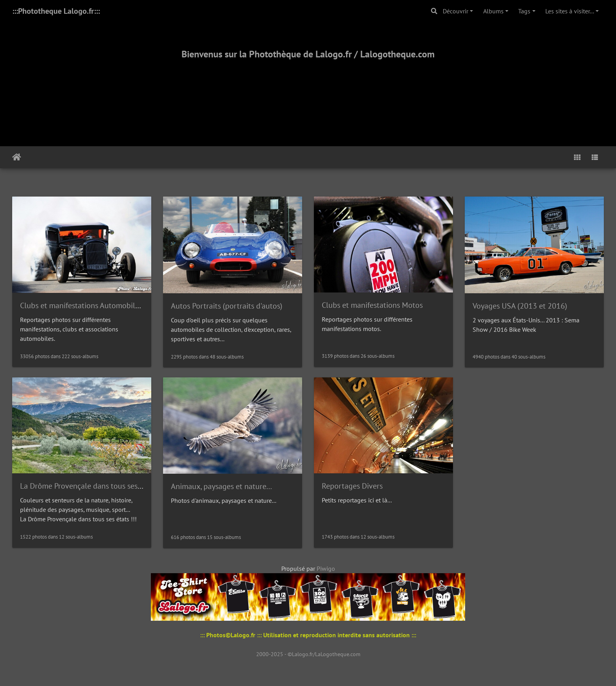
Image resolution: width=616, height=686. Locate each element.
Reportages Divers (352, 486)
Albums (493, 11)
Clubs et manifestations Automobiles (81, 305)
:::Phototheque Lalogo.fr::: (56, 11)
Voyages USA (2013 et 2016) (520, 306)
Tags (524, 11)
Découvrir (456, 11)
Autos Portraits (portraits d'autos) (227, 306)
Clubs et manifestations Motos (372, 305)
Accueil (17, 157)
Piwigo (326, 568)
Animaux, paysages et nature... (221, 486)
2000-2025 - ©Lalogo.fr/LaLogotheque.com (308, 654)
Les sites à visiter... (570, 11)
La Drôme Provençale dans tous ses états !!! (93, 486)
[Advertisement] (308, 93)
